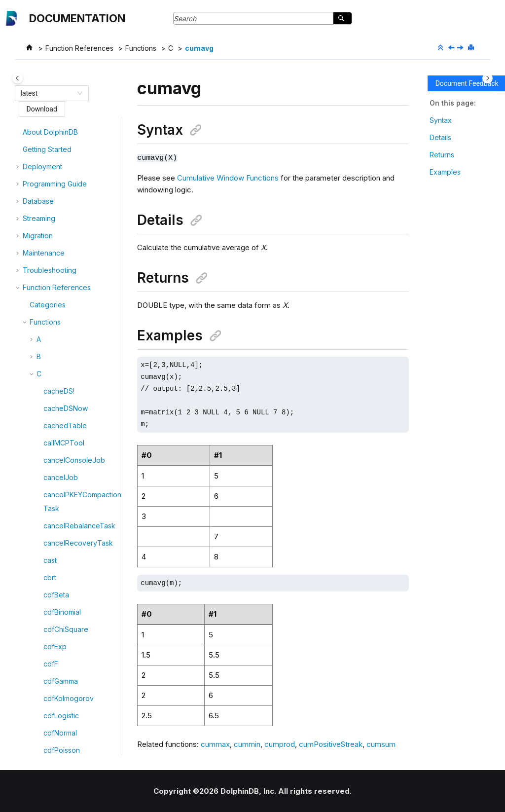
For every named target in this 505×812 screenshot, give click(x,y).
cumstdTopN (64, 737)
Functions (141, 48)
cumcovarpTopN (71, 409)
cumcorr (57, 323)
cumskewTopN (68, 668)
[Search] (343, 18)
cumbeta (57, 288)
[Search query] (263, 18)
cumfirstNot (62, 461)
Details (440, 137)
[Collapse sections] (441, 48)
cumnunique (63, 582)
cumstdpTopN (66, 720)
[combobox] (47, 93)
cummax (57, 513)
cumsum (56, 755)
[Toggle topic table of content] (487, 78)
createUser (62, 136)
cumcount (59, 357)
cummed (57, 547)
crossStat (58, 185)
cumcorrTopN (66, 340)
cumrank (57, 651)
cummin (55, 565)
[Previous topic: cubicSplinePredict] (452, 48)
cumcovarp (62, 392)
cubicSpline (62, 219)
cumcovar (59, 375)
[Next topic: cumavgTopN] (461, 48)
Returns (442, 155)
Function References (79, 48)
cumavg (199, 48)
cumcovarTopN (68, 426)
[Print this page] (472, 48)
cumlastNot (61, 496)
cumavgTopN (65, 271)
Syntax (441, 120)
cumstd (55, 685)
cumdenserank (68, 444)
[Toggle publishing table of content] (18, 78)
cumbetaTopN (66, 306)
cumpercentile (67, 599)
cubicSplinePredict (74, 237)
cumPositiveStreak (73, 616)
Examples (445, 172)
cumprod (58, 634)
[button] (39, 137)
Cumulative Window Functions (228, 177)
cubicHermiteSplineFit (79, 202)
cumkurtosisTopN (72, 478)
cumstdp (57, 703)
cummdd (57, 530)
